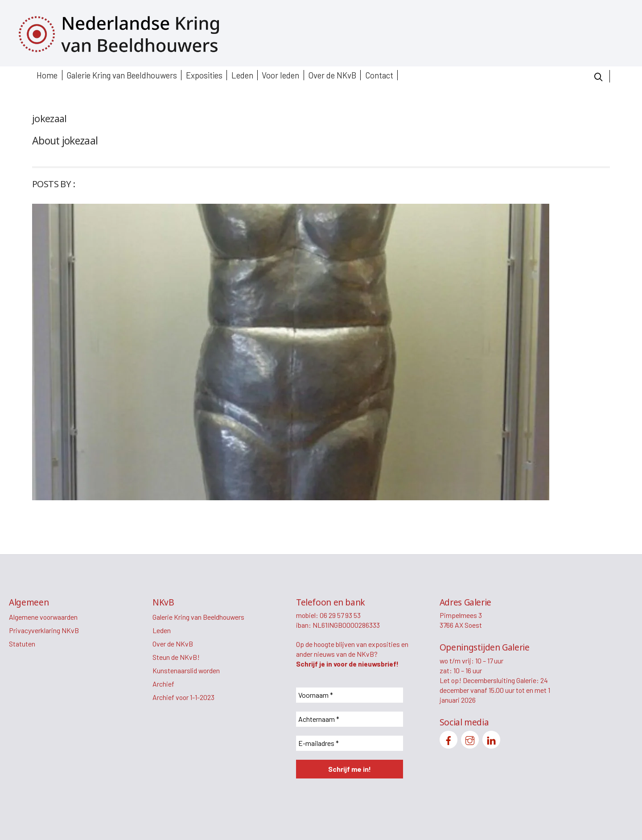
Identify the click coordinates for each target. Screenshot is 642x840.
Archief (163, 684)
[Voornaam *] (350, 695)
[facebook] (449, 739)
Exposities (204, 75)
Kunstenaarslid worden (186, 670)
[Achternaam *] (350, 719)
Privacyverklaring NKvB (44, 630)
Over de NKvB (332, 75)
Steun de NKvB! (176, 657)
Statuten (22, 644)
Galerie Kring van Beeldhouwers (122, 75)
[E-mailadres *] (350, 743)
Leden (242, 75)
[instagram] (470, 739)
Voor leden (280, 75)
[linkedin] (491, 739)
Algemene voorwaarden (43, 617)
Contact (379, 75)
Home (47, 75)
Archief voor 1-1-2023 (183, 697)
